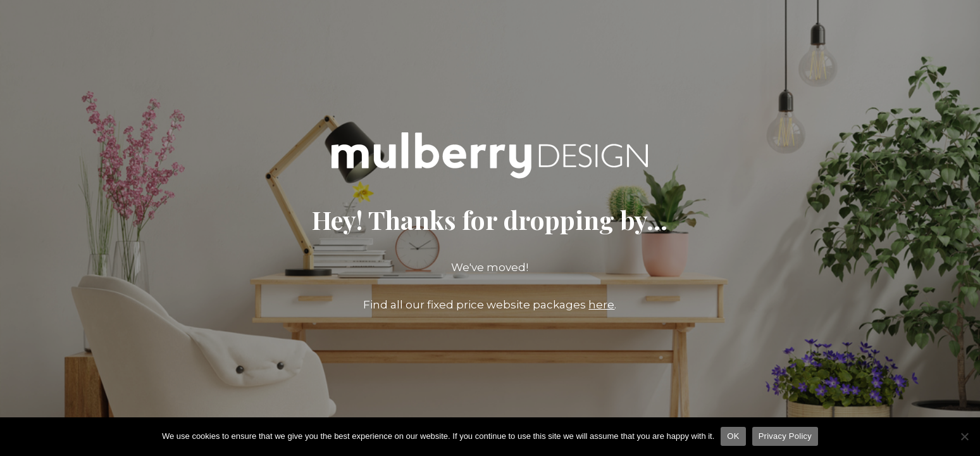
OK (733, 436)
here (601, 305)
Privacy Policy (785, 436)
